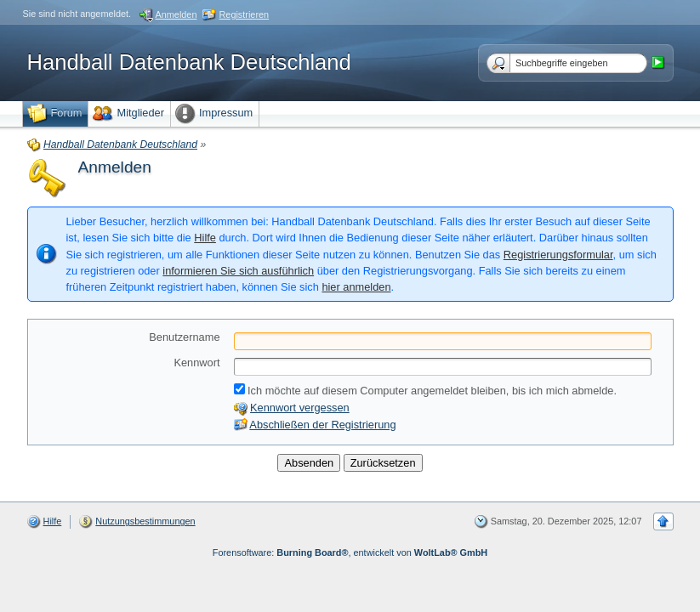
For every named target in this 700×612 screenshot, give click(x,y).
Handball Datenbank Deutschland (189, 62)
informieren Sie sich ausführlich (238, 271)
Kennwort (196, 363)
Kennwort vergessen (300, 408)
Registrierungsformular (558, 255)
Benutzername (184, 337)
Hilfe (205, 238)
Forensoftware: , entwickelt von (350, 552)
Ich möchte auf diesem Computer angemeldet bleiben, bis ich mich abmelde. (425, 390)
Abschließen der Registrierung (322, 425)
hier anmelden (356, 287)
